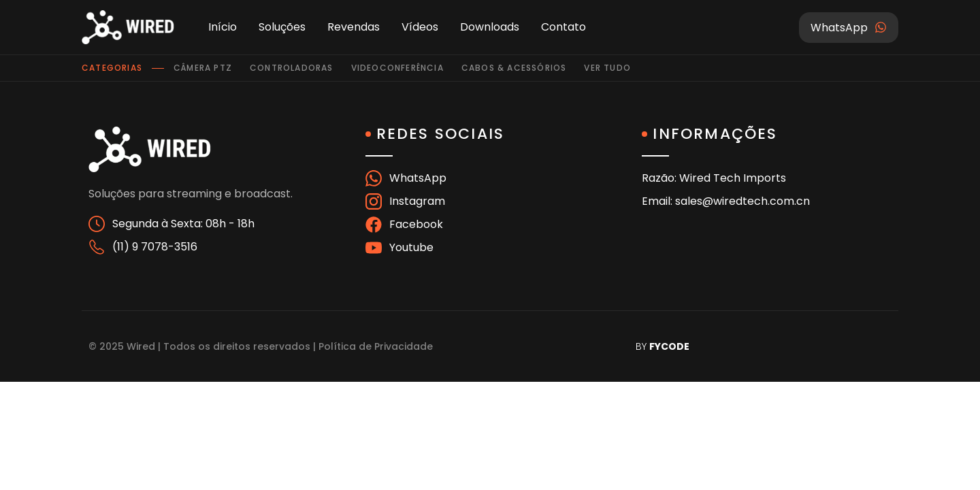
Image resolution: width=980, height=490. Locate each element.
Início (223, 27)
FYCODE (669, 346)
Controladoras (292, 68)
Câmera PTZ (203, 68)
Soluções (282, 27)
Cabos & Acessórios (514, 68)
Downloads (490, 27)
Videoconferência (397, 68)
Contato (563, 27)
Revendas (354, 27)
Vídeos (420, 27)
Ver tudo (607, 68)
